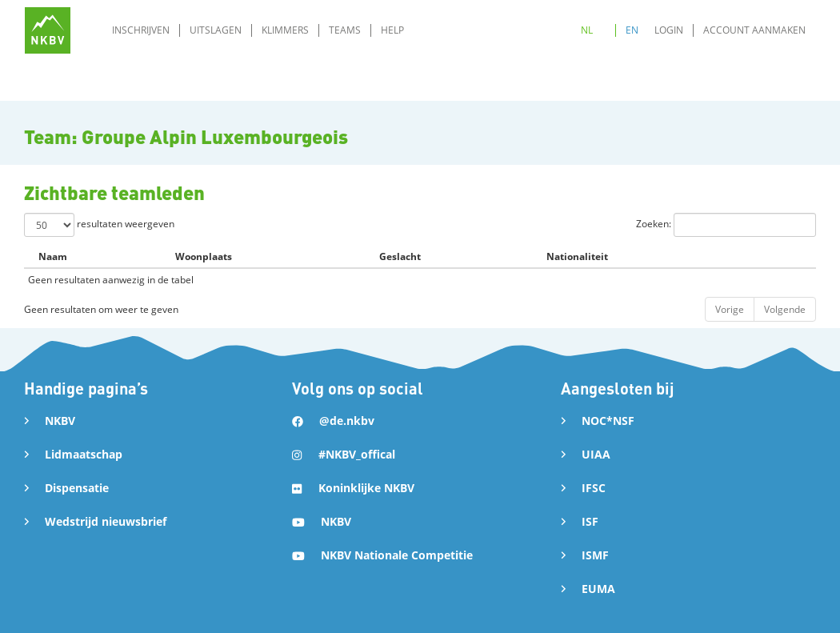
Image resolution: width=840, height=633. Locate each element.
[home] (48, 30)
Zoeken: (726, 225)
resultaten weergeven (99, 225)
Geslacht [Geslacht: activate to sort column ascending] (400, 256)
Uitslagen (216, 30)
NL (587, 30)
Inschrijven (141, 30)
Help (392, 30)
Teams (345, 30)
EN (632, 30)
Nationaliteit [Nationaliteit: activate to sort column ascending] (577, 256)
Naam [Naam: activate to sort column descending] (53, 256)
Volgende (785, 309)
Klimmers (285, 30)
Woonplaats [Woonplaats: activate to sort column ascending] (204, 256)
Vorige (730, 309)
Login (669, 30)
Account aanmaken (754, 30)
